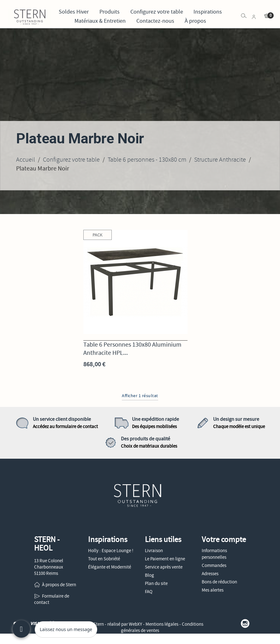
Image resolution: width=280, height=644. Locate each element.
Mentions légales (162, 624)
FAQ (149, 592)
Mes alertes (213, 590)
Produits (110, 12)
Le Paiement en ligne (165, 559)
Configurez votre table (157, 12)
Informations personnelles (214, 554)
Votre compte (224, 540)
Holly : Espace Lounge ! (111, 551)
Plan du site (156, 583)
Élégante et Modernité (110, 567)
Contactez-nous (155, 21)
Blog (149, 575)
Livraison (154, 551)
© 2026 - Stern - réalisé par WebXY (110, 624)
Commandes (214, 565)
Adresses (210, 574)
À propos (195, 21)
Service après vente (164, 567)
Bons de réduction (219, 582)
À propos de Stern (59, 585)
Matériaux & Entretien (100, 21)
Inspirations (208, 12)
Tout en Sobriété (104, 559)
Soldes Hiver (74, 12)
